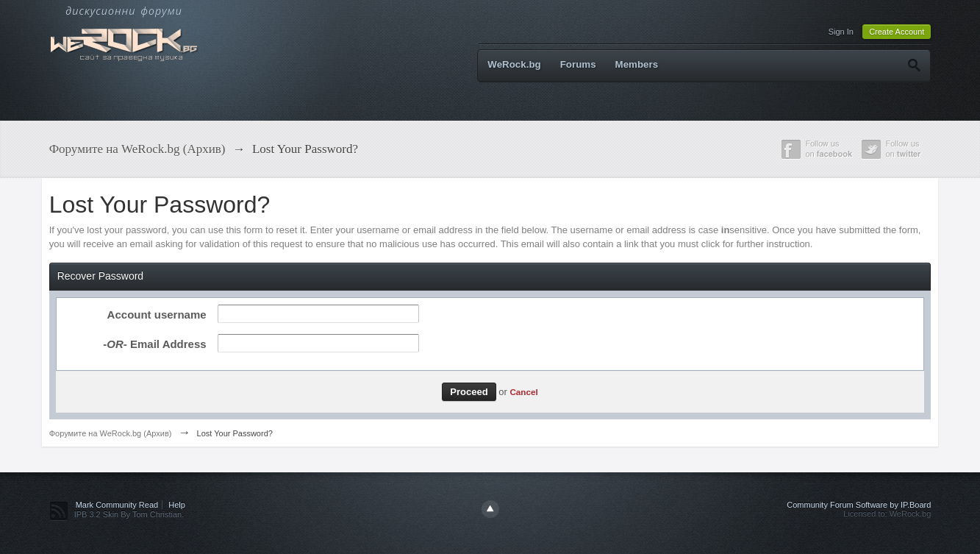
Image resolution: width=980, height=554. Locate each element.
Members (637, 64)
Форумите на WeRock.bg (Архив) (111, 433)
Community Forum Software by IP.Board (859, 505)
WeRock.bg (514, 64)
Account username (157, 315)
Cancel (523, 392)
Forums (578, 64)
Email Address (154, 344)
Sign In (841, 32)
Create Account (897, 32)
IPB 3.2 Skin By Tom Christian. (129, 514)
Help (177, 505)
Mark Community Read (117, 505)
